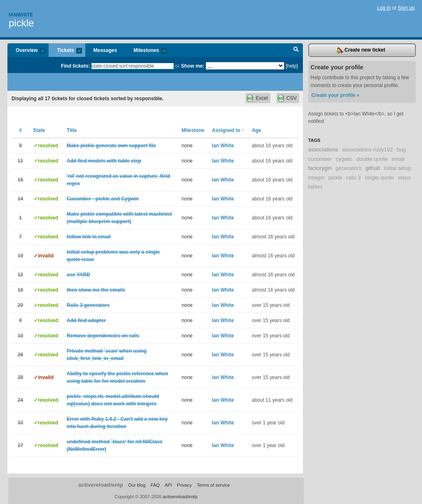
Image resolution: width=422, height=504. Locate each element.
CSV (292, 98)
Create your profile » (336, 95)
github (373, 168)
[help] (292, 66)
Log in (384, 8)
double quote (372, 159)
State (39, 130)
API (168, 485)
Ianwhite (21, 15)
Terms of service (213, 485)
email (398, 159)
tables (315, 187)
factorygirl (320, 168)
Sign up (406, 8)
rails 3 (353, 178)
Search (296, 50)
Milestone (193, 130)
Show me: (193, 66)
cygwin (344, 159)
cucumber (320, 159)
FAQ (155, 485)
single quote (379, 178)
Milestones (146, 51)
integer (316, 178)
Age (257, 130)
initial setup (398, 168)
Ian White (223, 146)
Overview (26, 51)
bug (401, 150)
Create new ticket (361, 50)
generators (348, 168)
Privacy (184, 485)
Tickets (65, 51)
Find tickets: (76, 66)
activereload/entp (101, 485)
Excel (261, 98)
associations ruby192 (367, 150)
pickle (21, 23)
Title (72, 130)
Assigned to (228, 130)
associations (323, 150)
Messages (105, 50)
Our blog (137, 485)
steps (404, 178)
